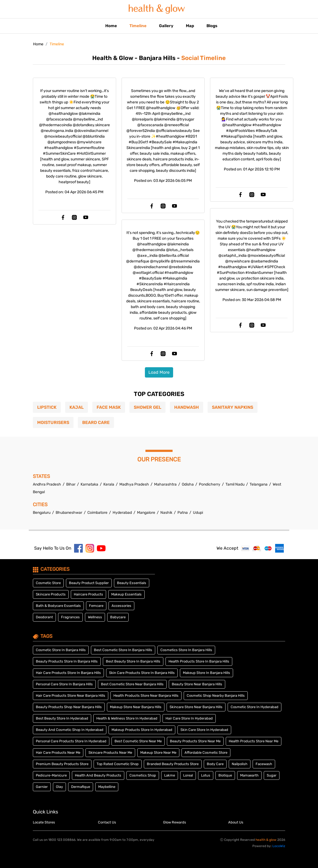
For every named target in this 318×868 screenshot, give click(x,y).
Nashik (166, 513)
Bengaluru (42, 513)
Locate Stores (44, 822)
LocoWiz (279, 846)
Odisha (188, 484)
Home (111, 26)
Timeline (138, 26)
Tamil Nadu (235, 484)
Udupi (198, 513)
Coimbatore (97, 513)
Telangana (259, 484)
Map (190, 26)
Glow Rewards (175, 822)
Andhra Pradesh (47, 484)
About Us (236, 822)
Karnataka (90, 484)
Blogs (212, 26)
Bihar (71, 484)
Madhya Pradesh (135, 484)
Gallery (166, 26)
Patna (183, 513)
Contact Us (107, 822)
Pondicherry (210, 484)
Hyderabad (122, 513)
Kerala (109, 484)
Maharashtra (166, 484)
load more (159, 372)
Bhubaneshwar (69, 513)
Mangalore (146, 513)
